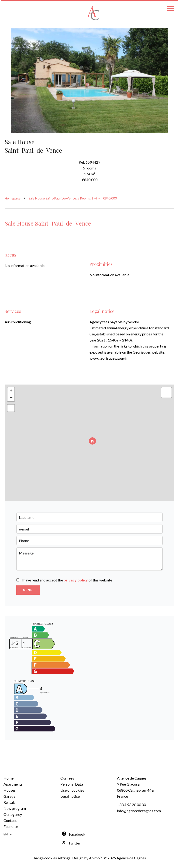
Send (28, 590)
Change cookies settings (51, 858)
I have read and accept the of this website (67, 580)
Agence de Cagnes (132, 778)
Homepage (13, 198)
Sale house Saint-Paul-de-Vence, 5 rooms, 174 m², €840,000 (73, 198)
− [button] (11, 398)
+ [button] (11, 391)
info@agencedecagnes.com (139, 811)
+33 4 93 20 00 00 (131, 805)
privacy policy (76, 580)
